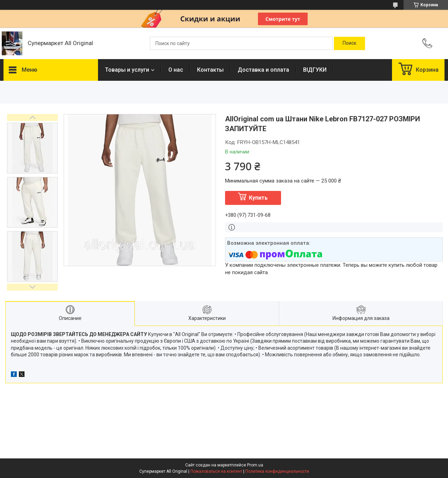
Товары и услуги (127, 70)
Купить (258, 198)
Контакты (210, 70)
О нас (176, 70)
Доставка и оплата (263, 70)
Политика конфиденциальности (277, 471)
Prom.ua (255, 465)
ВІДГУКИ (315, 70)
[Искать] (349, 43)
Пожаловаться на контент (216, 471)
